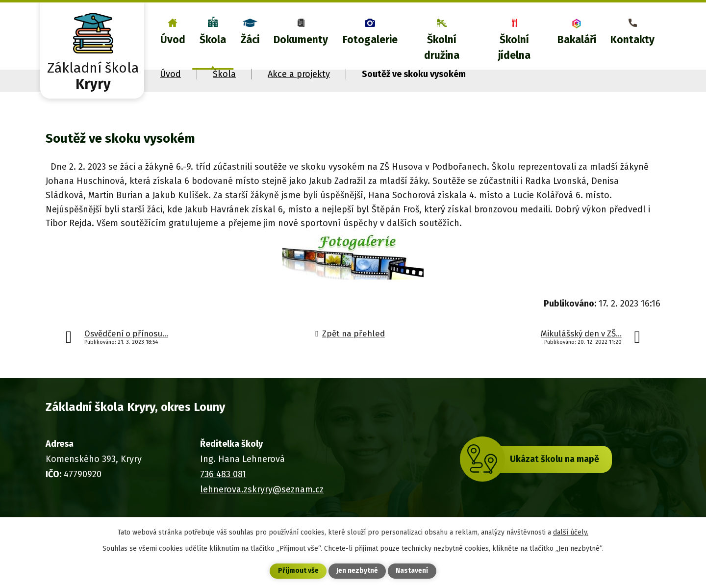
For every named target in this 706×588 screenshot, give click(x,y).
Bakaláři (577, 40)
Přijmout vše (298, 571)
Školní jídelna (514, 48)
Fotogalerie (370, 40)
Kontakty (632, 40)
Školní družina (442, 48)
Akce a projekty (299, 74)
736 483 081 (223, 474)
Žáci (250, 40)
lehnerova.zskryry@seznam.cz (262, 489)
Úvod (173, 40)
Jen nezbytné (357, 571)
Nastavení (412, 571)
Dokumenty (301, 40)
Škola (213, 40)
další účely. (571, 532)
